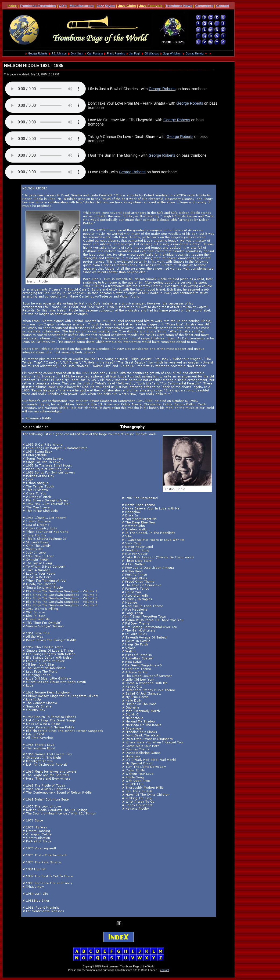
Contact (223, 6)
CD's (63, 6)
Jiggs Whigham (172, 54)
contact (164, 970)
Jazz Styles (106, 6)
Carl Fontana (95, 54)
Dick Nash (77, 54)
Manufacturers (82, 6)
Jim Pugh (135, 54)
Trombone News (179, 6)
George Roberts (38, 54)
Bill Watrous (152, 54)
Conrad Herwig (195, 54)
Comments (204, 6)
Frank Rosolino (116, 54)
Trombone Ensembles (38, 6)
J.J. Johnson (59, 54)
